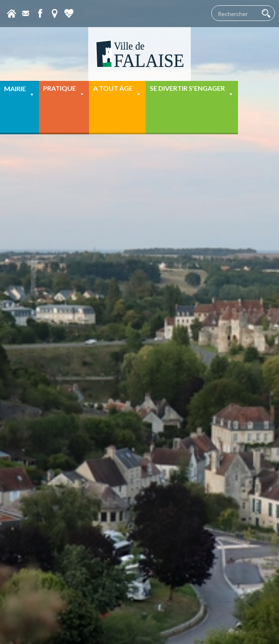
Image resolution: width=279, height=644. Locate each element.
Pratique (64, 91)
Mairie (19, 91)
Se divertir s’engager (192, 91)
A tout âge (117, 91)
